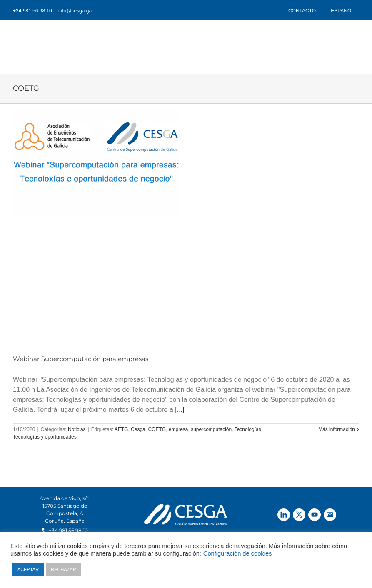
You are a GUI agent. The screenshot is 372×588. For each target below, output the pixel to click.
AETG (121, 429)
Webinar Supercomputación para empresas (81, 359)
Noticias (77, 429)
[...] (180, 410)
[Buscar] (346, 55)
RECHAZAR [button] (64, 569)
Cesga (138, 429)
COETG (157, 429)
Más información (337, 429)
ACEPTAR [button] (28, 569)
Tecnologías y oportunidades (45, 437)
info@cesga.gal (76, 11)
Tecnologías (248, 429)
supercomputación (211, 429)
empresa (179, 429)
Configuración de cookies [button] (238, 553)
